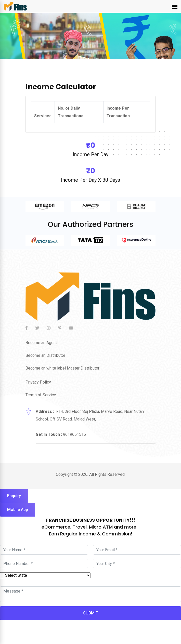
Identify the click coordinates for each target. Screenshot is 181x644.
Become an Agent (41, 343)
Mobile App (18, 510)
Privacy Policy (38, 382)
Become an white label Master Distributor (62, 368)
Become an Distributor (45, 355)
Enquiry (14, 496)
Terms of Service (41, 395)
